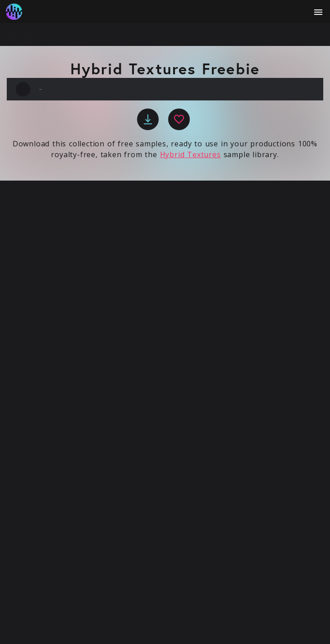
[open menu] (318, 12)
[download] (148, 119)
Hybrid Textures (190, 154)
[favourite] (179, 119)
